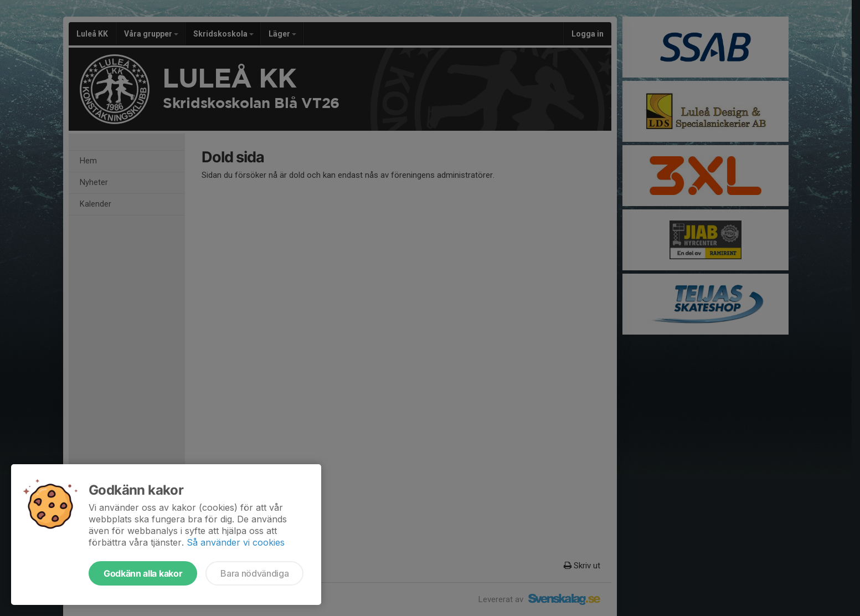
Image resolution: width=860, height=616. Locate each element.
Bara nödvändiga (254, 573)
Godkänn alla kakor (143, 573)
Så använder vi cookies (236, 542)
